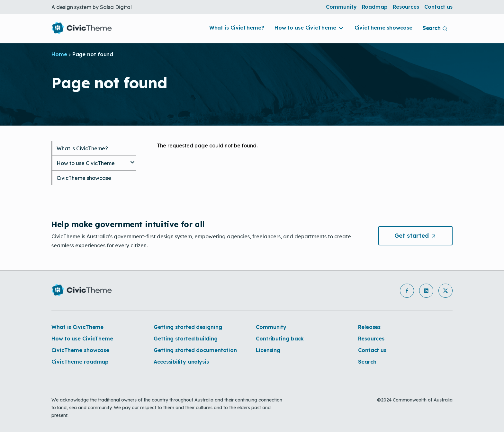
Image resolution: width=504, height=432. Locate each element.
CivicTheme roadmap (80, 362)
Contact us (438, 7)
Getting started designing (188, 327)
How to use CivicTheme (86, 163)
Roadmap (375, 7)
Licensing (268, 350)
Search (367, 362)
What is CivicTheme (77, 327)
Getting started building (186, 339)
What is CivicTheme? (237, 28)
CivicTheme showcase (383, 28)
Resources (406, 7)
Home (59, 54)
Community (341, 7)
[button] (407, 291)
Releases (369, 327)
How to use (309, 28)
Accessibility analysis (181, 362)
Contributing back (280, 339)
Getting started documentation (195, 350)
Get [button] (423, 236)
